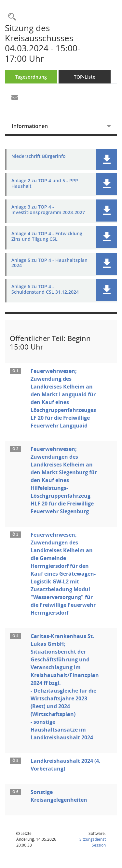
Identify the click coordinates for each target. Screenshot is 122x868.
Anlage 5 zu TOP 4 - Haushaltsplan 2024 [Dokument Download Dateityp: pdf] (49, 263)
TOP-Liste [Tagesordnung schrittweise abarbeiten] (85, 77)
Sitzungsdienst (93, 842)
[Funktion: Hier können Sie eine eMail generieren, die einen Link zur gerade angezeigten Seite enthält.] (15, 97)
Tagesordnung (31, 77)
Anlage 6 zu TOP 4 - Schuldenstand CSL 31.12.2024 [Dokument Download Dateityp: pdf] (45, 289)
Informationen (30, 126)
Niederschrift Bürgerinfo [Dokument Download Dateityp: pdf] (39, 156)
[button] (107, 159)
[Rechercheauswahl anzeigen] (10, 17)
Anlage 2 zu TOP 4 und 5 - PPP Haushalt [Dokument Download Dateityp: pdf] (45, 184)
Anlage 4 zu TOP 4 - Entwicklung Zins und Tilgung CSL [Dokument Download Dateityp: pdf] (47, 236)
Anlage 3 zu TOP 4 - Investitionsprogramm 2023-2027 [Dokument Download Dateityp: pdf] (48, 210)
